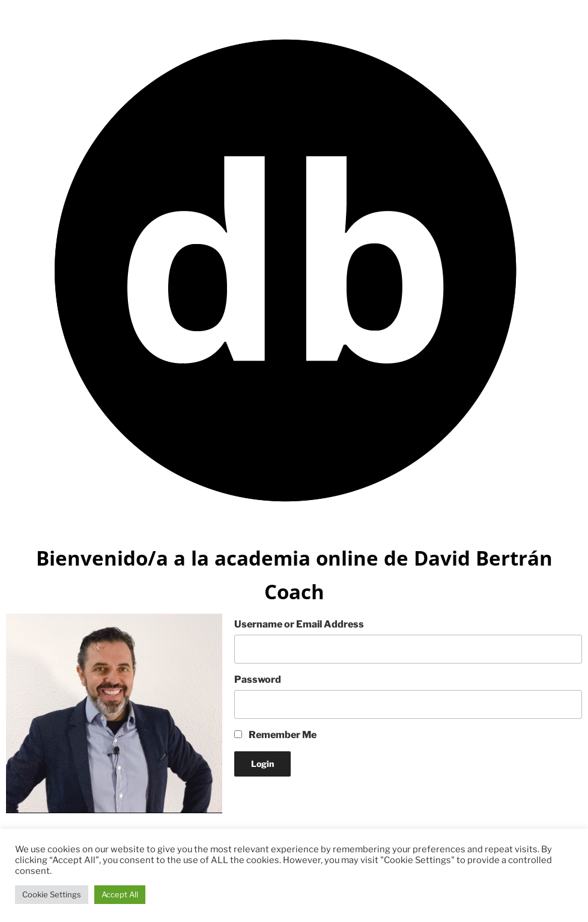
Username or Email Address (299, 624)
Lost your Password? (281, 798)
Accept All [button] (120, 894)
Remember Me (275, 735)
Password (258, 679)
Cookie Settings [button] (52, 894)
